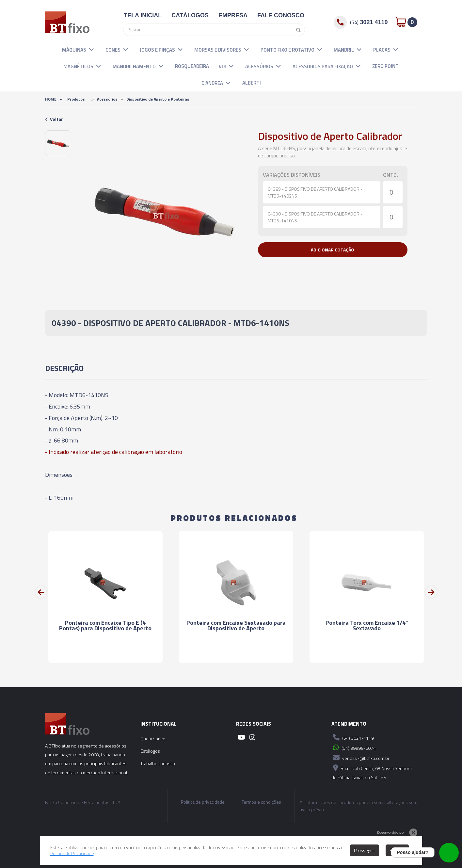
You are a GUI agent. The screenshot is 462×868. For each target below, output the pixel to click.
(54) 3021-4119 (353, 737)
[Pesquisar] (297, 30)
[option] (58, 143)
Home (51, 99)
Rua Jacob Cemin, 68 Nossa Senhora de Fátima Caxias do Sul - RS (372, 772)
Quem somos (153, 739)
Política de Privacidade (72, 853)
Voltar (54, 119)
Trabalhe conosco (158, 763)
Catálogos (150, 751)
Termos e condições (261, 802)
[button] (91, 49)
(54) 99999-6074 (354, 747)
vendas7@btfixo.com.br (360, 758)
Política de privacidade (203, 802)
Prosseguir (365, 850)
